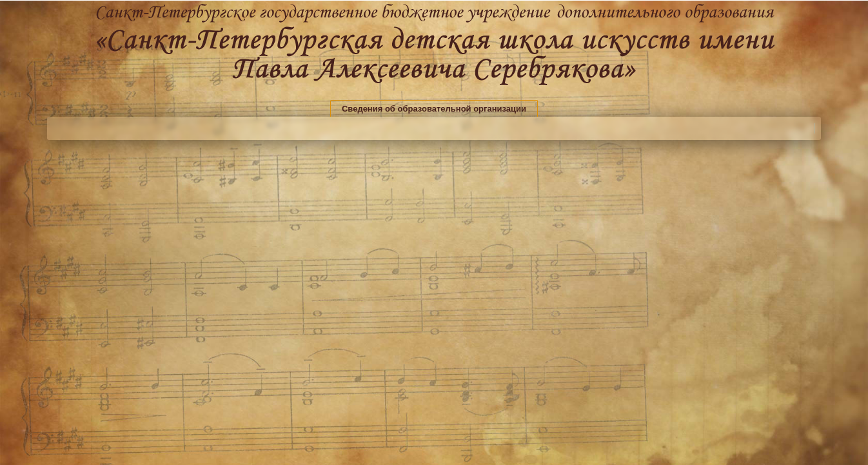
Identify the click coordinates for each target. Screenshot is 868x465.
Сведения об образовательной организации (434, 109)
